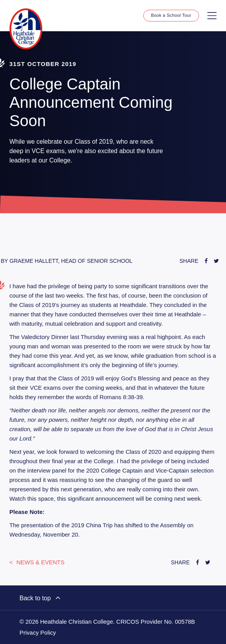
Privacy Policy (38, 633)
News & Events (40, 562)
